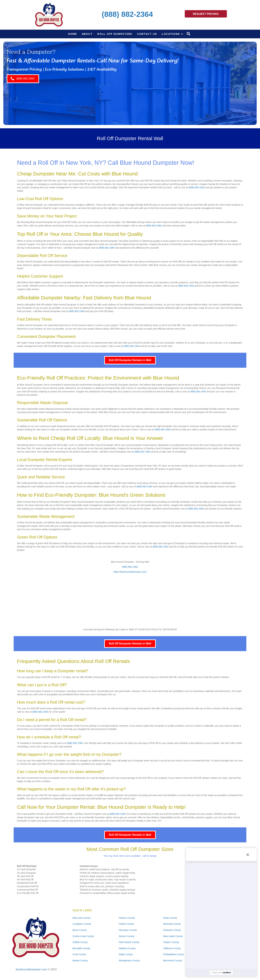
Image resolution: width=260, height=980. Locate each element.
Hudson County (127, 918)
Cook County (79, 954)
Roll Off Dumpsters (115, 34)
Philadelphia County (174, 954)
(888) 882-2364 (197, 187)
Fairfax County (126, 924)
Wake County (126, 954)
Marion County (80, 961)
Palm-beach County (129, 942)
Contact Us (147, 34)
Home (72, 34)
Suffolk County (80, 942)
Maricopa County (172, 924)
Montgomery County (129, 961)
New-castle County (173, 936)
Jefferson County (172, 948)
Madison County (127, 948)
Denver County (126, 936)
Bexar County (80, 930)
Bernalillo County (81, 948)
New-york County (81, 918)
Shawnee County (172, 930)
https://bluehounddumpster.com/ (130, 572)
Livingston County (82, 924)
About (87, 34)
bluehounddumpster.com (31, 969)
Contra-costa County (83, 936)
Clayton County (171, 942)
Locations (171, 34)
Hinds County (170, 918)
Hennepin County (128, 930)
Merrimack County (173, 961)
